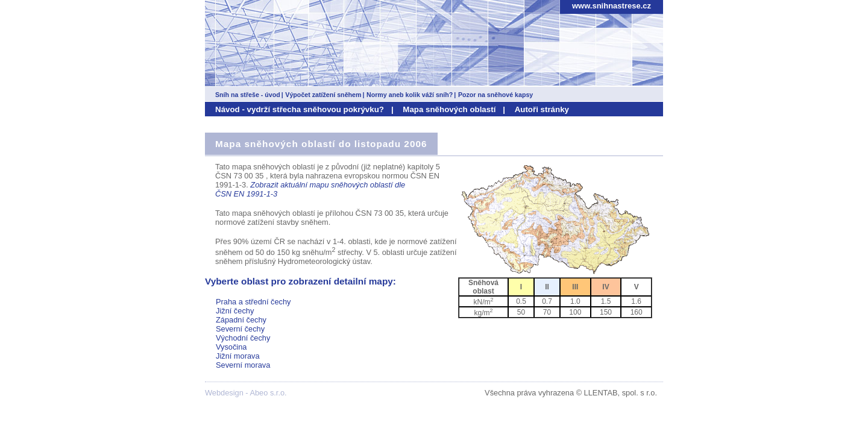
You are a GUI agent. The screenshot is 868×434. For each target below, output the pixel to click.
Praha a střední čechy (253, 302)
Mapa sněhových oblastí (449, 109)
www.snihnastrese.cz (612, 6)
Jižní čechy (235, 311)
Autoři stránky (542, 109)
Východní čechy (243, 338)
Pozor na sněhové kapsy (495, 95)
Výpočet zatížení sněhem (323, 95)
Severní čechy (240, 329)
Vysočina (231, 347)
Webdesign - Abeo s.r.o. (246, 393)
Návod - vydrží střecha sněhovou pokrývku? (300, 109)
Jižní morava (238, 356)
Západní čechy (241, 320)
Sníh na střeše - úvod (248, 95)
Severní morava (243, 365)
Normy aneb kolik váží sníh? (410, 95)
